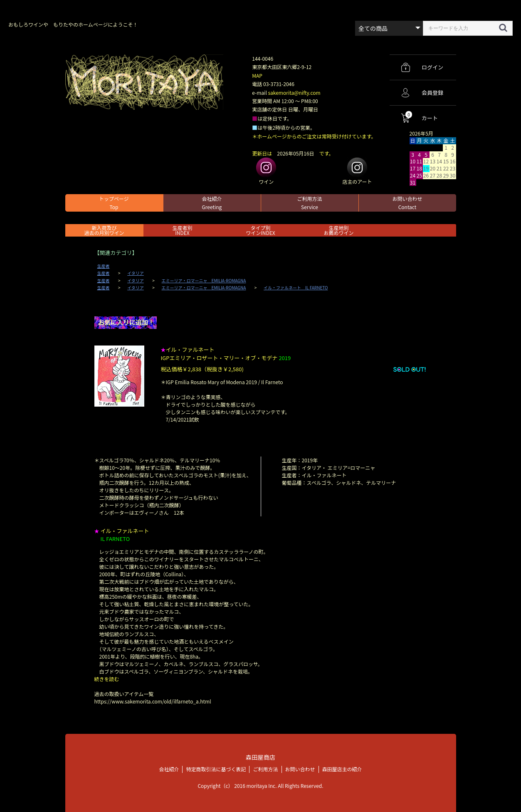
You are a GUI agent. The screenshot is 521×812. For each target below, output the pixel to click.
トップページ (114, 203)
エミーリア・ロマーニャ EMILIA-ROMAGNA (204, 281)
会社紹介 (212, 203)
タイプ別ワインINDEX (260, 230)
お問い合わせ (407, 203)
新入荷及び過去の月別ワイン (104, 230)
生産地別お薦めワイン (338, 230)
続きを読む (107, 679)
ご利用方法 (309, 203)
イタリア (136, 273)
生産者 (104, 266)
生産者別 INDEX (182, 230)
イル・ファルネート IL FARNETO (296, 288)
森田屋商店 (260, 757)
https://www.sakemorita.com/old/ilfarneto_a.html (153, 701)
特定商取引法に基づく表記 (216, 769)
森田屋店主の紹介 (342, 769)
